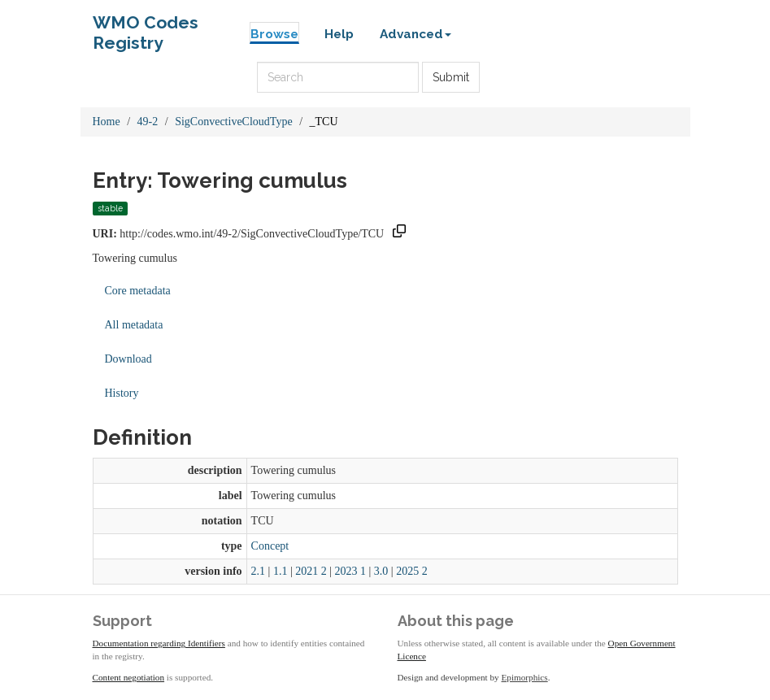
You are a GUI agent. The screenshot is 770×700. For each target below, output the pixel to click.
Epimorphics (525, 677)
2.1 (259, 571)
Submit (451, 77)
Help (339, 34)
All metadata (134, 325)
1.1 (281, 571)
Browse (274, 34)
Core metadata (138, 291)
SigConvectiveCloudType (233, 122)
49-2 (148, 122)
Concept (270, 546)
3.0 (381, 571)
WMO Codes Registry (146, 26)
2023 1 (351, 571)
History (122, 393)
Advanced (415, 34)
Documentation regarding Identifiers (159, 643)
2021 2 (311, 571)
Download (128, 359)
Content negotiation (129, 677)
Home (107, 122)
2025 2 (412, 571)
